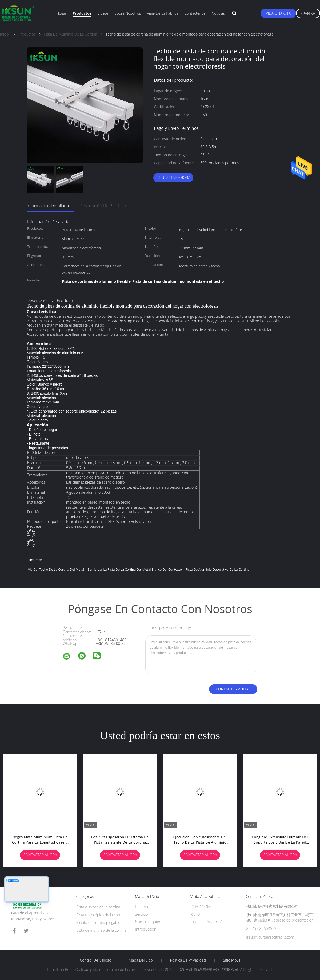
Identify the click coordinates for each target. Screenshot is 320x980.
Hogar (61, 13)
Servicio (141, 914)
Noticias (218, 13)
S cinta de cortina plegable (98, 922)
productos (82, 13)
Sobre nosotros (128, 13)
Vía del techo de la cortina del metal (56, 569)
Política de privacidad (188, 960)
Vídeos (103, 13)
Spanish (308, 13)
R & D (195, 914)
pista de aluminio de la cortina (101, 930)
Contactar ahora (173, 177)
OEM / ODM (200, 907)
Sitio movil (232, 960)
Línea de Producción (207, 922)
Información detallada (48, 206)
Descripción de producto (103, 206)
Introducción (146, 929)
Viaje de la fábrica (163, 13)
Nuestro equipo (148, 922)
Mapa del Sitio (141, 960)
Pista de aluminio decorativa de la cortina (218, 569)
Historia (141, 907)
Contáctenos (195, 13)
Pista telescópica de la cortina (101, 915)
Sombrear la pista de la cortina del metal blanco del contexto (135, 569)
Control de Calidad (96, 960)
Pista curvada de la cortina (98, 907)
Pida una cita (278, 13)
